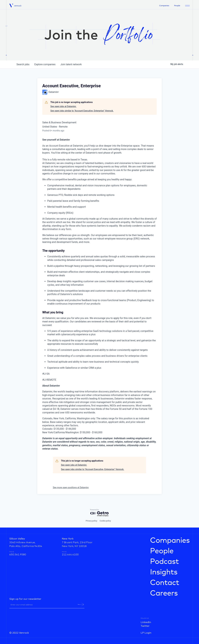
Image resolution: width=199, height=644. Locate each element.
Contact (165, 583)
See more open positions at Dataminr (71, 487)
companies (45, 64)
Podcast (164, 562)
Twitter (145, 626)
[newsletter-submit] (81, 605)
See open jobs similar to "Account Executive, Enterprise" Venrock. (82, 111)
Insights (164, 572)
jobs (23, 64)
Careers (164, 593)
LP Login (146, 633)
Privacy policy (91, 521)
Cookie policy (105, 521)
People (177, 6)
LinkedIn (146, 622)
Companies (164, 6)
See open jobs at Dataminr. (63, 106)
